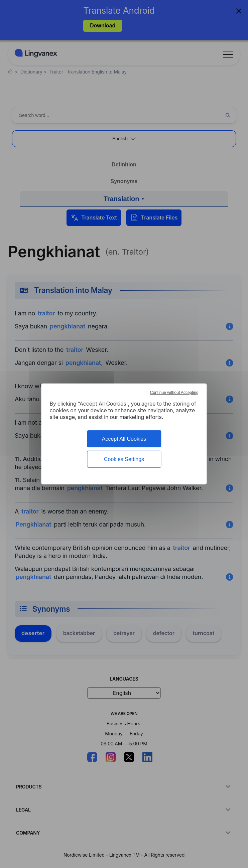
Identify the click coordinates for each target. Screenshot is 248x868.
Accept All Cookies (124, 439)
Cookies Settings (124, 459)
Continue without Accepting (174, 393)
